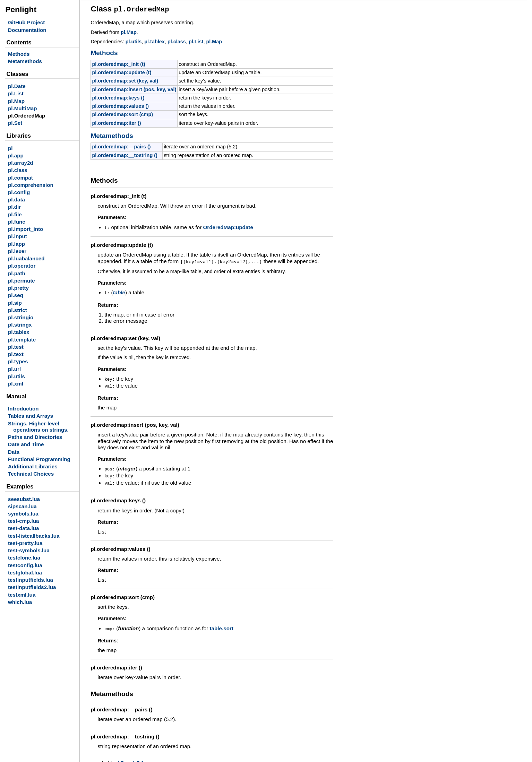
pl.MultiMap (23, 108)
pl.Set (15, 123)
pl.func (17, 222)
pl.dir (14, 207)
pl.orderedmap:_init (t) (118, 63)
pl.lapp (16, 244)
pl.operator (22, 266)
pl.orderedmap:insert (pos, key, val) (134, 88)
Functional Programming (39, 459)
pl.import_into (25, 229)
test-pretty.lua (25, 543)
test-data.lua (23, 528)
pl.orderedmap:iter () (116, 122)
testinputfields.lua (31, 580)
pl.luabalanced (26, 258)
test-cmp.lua (23, 521)
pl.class (18, 170)
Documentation (27, 30)
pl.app (16, 155)
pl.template (22, 340)
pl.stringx (20, 325)
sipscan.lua (22, 506)
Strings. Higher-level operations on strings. (38, 427)
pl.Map (16, 101)
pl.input (18, 236)
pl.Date (17, 86)
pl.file (15, 214)
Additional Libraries (33, 466)
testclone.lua (24, 558)
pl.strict (18, 310)
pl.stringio (21, 317)
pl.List (16, 93)
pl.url (14, 369)
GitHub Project (26, 22)
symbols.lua (23, 514)
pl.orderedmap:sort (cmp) (122, 113)
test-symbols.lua (29, 550)
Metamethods (25, 61)
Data (14, 452)
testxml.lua (22, 595)
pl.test (16, 347)
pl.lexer (17, 251)
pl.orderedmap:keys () (118, 97)
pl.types (18, 361)
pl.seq (16, 295)
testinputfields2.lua (32, 587)
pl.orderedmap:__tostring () (125, 154)
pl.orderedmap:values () (120, 105)
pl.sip (15, 303)
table (119, 290)
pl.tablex (19, 332)
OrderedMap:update (228, 226)
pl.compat (20, 178)
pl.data (16, 200)
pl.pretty (18, 288)
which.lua (20, 602)
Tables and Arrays (31, 416)
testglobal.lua (25, 573)
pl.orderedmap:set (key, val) (125, 80)
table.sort (221, 624)
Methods (19, 54)
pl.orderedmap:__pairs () (121, 146)
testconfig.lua (25, 565)
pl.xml (16, 384)
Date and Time (26, 444)
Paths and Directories (35, 437)
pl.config (19, 192)
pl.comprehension (31, 185)
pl (10, 148)
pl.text (16, 354)
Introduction (23, 409)
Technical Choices (31, 474)
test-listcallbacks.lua (34, 536)
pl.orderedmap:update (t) (122, 71)
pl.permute (22, 281)
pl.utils (16, 376)
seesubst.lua (24, 499)
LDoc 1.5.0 (130, 758)
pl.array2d (21, 163)
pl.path (17, 273)
